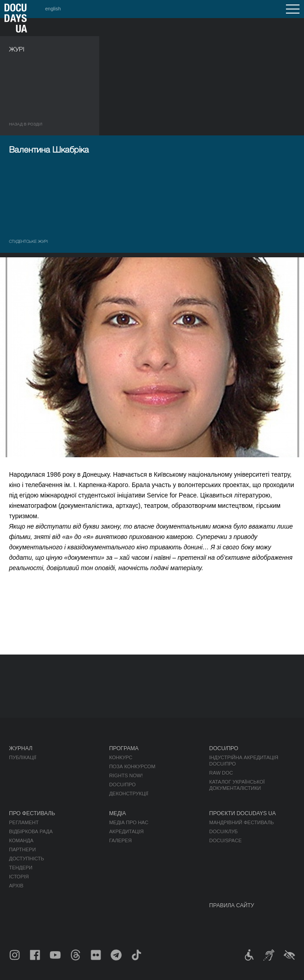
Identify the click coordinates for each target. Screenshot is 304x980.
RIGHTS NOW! (126, 776)
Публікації (23, 757)
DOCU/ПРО (122, 785)
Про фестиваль (32, 813)
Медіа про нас (129, 822)
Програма (124, 748)
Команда (21, 841)
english (53, 9)
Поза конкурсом (132, 766)
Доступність (27, 859)
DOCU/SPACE (226, 841)
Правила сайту (232, 906)
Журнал (21, 748)
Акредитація (127, 831)
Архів (16, 886)
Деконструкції (129, 794)
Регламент (24, 822)
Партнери (22, 850)
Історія (19, 877)
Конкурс (121, 757)
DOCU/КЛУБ (223, 831)
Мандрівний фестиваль (242, 822)
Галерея (120, 841)
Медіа (117, 813)
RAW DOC (221, 773)
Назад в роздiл (26, 124)
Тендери (21, 868)
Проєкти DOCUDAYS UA (243, 813)
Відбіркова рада (31, 831)
